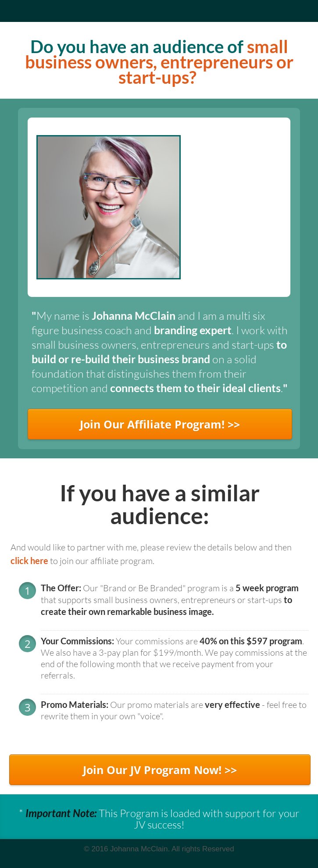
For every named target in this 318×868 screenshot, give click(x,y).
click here (29, 561)
